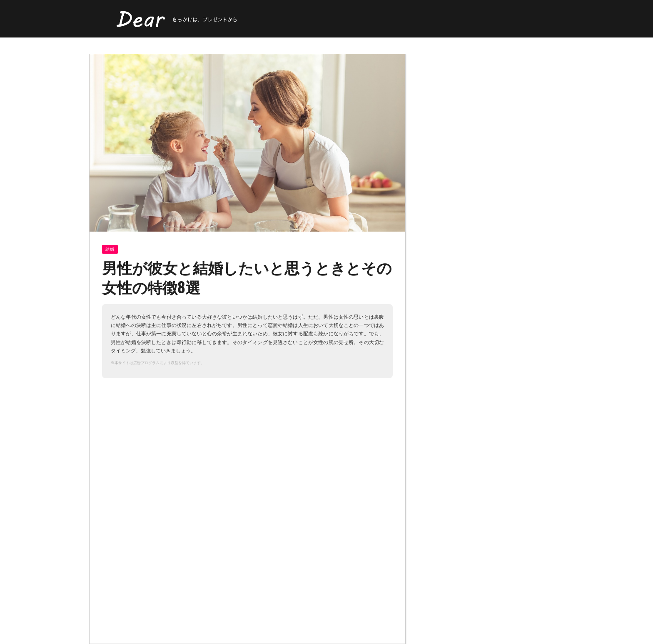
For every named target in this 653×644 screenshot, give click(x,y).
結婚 (110, 249)
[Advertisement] (172, 451)
